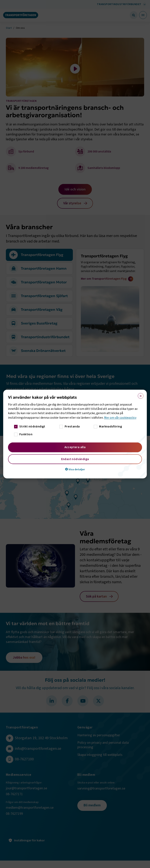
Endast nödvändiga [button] (75, 459)
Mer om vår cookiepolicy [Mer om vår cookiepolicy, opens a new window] (120, 417)
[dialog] (75, 434)
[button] (75, 469)
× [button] (139, 395)
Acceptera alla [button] (75, 447)
